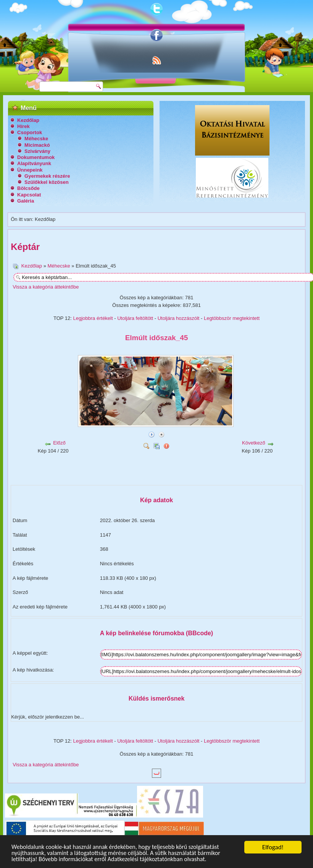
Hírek (23, 126)
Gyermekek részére (47, 176)
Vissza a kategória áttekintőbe (46, 287)
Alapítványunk (34, 163)
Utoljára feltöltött (135, 318)
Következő (254, 443)
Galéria (26, 201)
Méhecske (36, 139)
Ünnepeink (30, 170)
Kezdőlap (28, 120)
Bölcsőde (28, 188)
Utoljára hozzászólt (179, 318)
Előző (59, 443)
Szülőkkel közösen (47, 182)
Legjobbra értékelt (93, 318)
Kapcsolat (29, 195)
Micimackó (37, 145)
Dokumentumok (36, 157)
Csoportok (30, 132)
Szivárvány (37, 151)
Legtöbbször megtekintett (232, 318)
